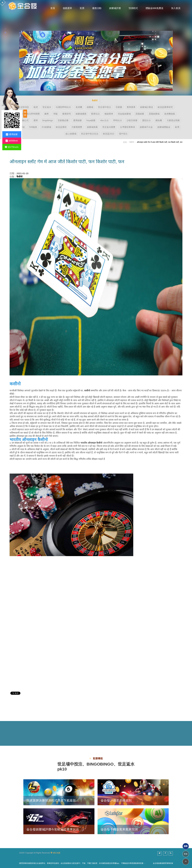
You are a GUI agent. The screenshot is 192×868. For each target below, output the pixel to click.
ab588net (12, 141)
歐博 (177, 127)
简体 (186, 854)
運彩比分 (146, 120)
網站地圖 (57, 853)
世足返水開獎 (109, 127)
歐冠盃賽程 (61, 127)
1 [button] (5, 29)
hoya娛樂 (91, 120)
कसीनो (87, 390)
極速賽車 (109, 114)
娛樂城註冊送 (147, 107)
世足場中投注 (105, 107)
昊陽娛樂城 (154, 114)
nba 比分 (104, 120)
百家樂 (119, 107)
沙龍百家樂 (132, 120)
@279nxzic (12, 147)
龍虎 (36, 107)
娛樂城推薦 (92, 127)
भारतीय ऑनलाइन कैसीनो (91, 443)
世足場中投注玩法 (90, 134)
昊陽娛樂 (140, 114)
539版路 (33, 127)
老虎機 (79, 107)
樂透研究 (67, 114)
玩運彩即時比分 (63, 107)
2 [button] (5, 33)
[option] (96, 48)
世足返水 (47, 107)
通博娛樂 (77, 120)
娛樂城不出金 (146, 127)
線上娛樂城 (71, 134)
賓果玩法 (95, 114)
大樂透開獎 (77, 127)
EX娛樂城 (46, 127)
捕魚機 (159, 120)
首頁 (125, 142)
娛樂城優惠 (81, 114)
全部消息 (25, 107)
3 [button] (5, 37)
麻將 (47, 114)
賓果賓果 (131, 107)
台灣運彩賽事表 (128, 127)
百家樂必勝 (63, 120)
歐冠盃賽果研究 (165, 107)
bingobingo (48, 120)
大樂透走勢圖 (173, 120)
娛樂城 (90, 107)
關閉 (25, 114)
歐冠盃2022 (109, 134)
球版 (55, 114)
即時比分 (118, 120)
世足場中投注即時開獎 (29, 114)
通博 (36, 120)
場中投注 (123, 134)
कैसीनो (132, 142)
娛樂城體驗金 (164, 127)
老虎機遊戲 (170, 114)
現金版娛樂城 (124, 114)
